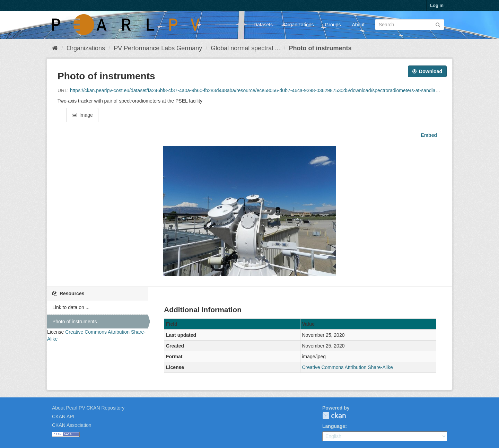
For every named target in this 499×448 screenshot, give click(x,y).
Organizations (299, 25)
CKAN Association (72, 425)
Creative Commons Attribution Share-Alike (348, 367)
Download (427, 71)
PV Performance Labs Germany (158, 48)
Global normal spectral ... (245, 48)
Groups (333, 25)
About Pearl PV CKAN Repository (88, 408)
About (358, 25)
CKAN (334, 416)
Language (334, 426)
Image (82, 115)
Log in (437, 5)
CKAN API (63, 416)
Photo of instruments (320, 48)
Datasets (263, 25)
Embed (428, 135)
